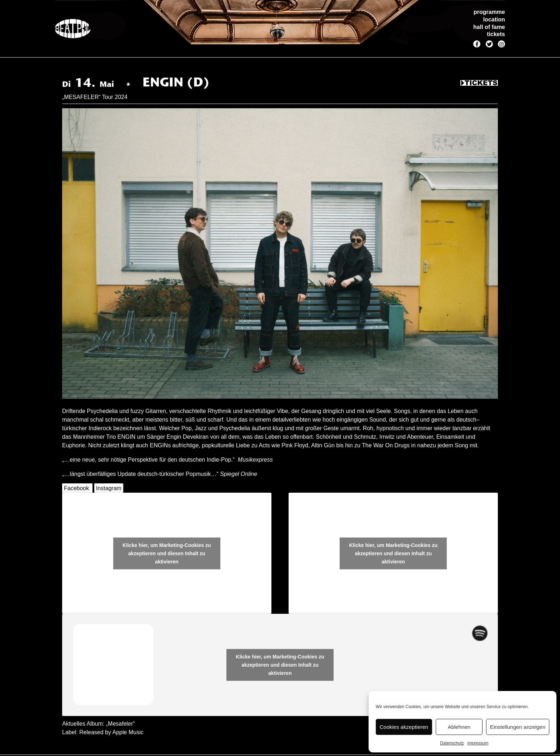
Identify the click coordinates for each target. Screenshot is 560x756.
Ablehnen (459, 727)
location (494, 19)
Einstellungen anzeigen (518, 727)
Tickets (479, 83)
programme (489, 12)
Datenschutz (452, 743)
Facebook (76, 488)
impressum (478, 743)
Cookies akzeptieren (404, 727)
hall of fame (489, 27)
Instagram (109, 488)
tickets (496, 34)
